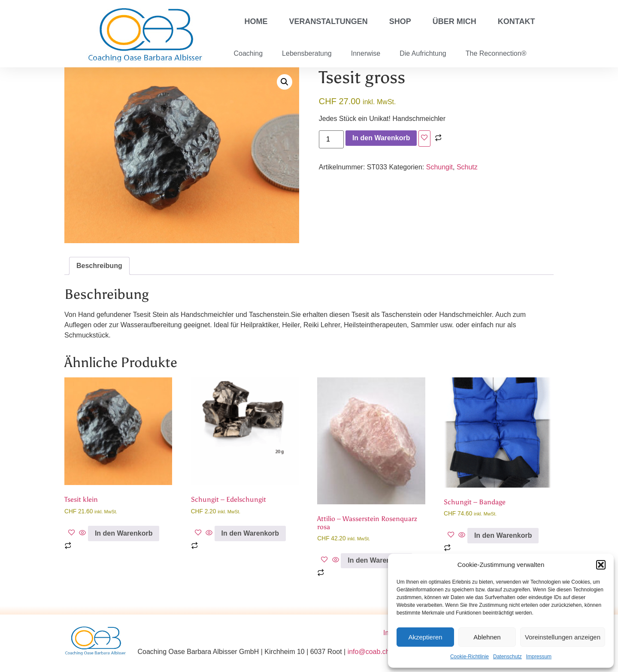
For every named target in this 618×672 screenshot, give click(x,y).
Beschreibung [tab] (99, 266)
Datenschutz (507, 657)
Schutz (467, 167)
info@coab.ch (369, 652)
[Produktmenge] (331, 139)
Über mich (454, 21)
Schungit (439, 167)
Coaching (248, 53)
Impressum (539, 657)
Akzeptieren (425, 637)
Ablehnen (487, 637)
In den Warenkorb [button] (124, 533)
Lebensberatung (307, 53)
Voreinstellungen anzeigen (563, 637)
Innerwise (366, 53)
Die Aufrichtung (423, 53)
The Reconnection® (496, 53)
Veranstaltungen (329, 21)
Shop (400, 21)
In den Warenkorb (381, 138)
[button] (601, 565)
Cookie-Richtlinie (470, 657)
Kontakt (517, 21)
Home (256, 21)
